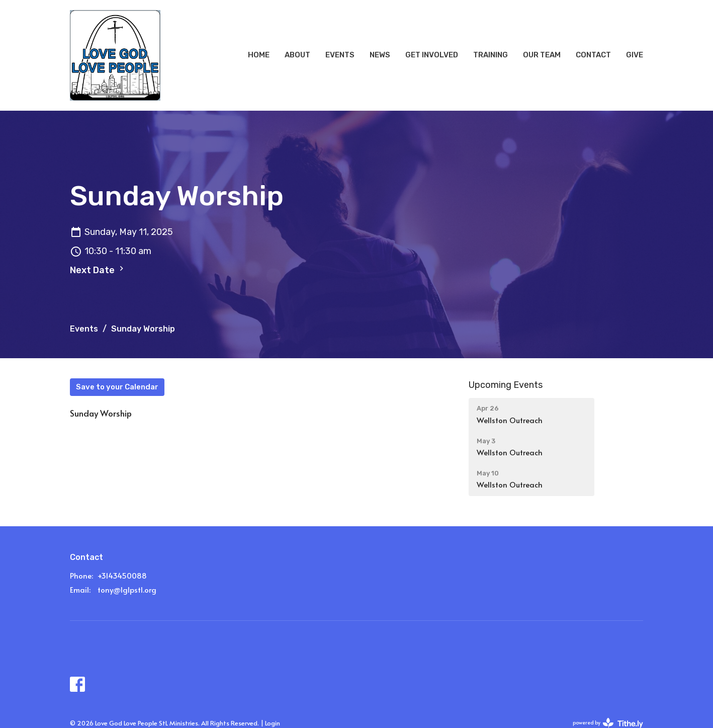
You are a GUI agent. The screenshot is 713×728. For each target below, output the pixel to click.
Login (273, 723)
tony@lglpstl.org (127, 589)
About (297, 55)
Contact (593, 55)
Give (635, 55)
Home (259, 55)
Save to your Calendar (117, 387)
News (380, 55)
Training (491, 55)
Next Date (98, 270)
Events (340, 55)
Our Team (542, 55)
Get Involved (432, 55)
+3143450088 (122, 575)
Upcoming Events (506, 385)
